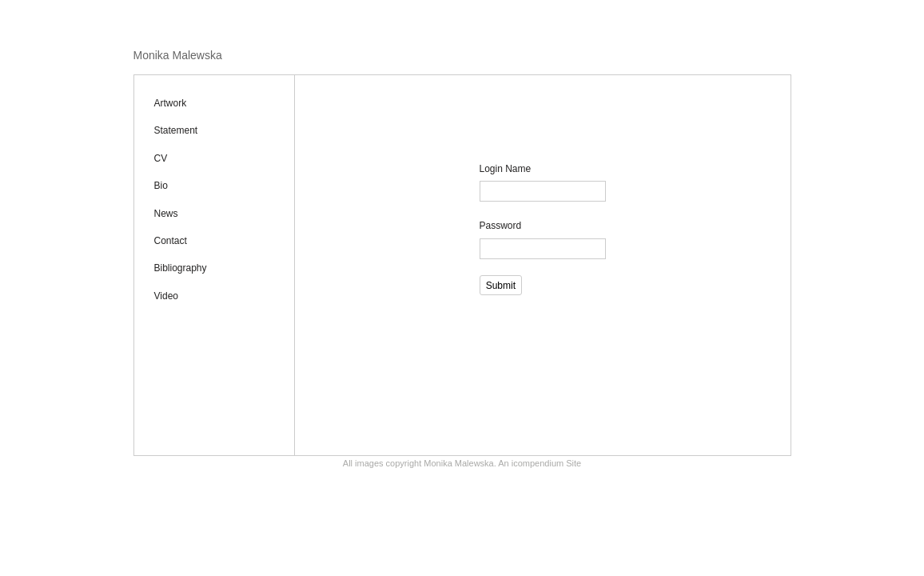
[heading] (178, 55)
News (166, 214)
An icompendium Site (540, 463)
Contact (171, 241)
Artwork (171, 103)
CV (161, 158)
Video (166, 296)
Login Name (506, 169)
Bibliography (181, 268)
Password (501, 226)
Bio (161, 186)
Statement (176, 130)
